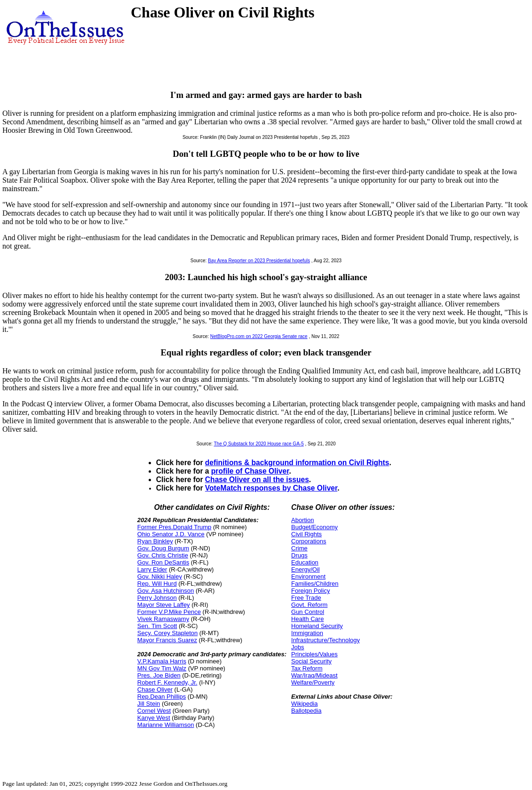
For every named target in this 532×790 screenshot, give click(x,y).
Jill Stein (149, 704)
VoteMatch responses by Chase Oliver (271, 488)
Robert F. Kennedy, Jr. (167, 682)
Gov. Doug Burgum (163, 548)
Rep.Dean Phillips (162, 697)
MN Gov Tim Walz (162, 668)
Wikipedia (304, 704)
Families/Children (315, 584)
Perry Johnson (157, 598)
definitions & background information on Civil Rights (297, 463)
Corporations (309, 541)
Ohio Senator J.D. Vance (171, 534)
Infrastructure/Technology (326, 640)
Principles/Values (314, 654)
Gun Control (308, 612)
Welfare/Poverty (313, 682)
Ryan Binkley (155, 541)
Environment (308, 576)
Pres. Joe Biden (159, 675)
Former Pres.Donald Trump (175, 527)
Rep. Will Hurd (157, 584)
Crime (299, 548)
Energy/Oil (306, 569)
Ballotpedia (306, 711)
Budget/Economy (314, 527)
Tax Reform (307, 668)
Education (305, 562)
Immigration (307, 633)
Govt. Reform (309, 605)
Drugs (299, 555)
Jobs (298, 647)
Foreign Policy (310, 591)
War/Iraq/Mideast (314, 675)
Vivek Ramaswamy (163, 619)
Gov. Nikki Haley (160, 576)
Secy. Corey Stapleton (167, 633)
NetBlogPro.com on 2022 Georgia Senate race (259, 336)
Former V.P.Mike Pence (169, 612)
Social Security (311, 661)
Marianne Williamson (166, 725)
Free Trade (306, 598)
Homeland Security (317, 626)
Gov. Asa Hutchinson (166, 591)
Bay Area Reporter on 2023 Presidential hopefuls (259, 261)
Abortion (302, 520)
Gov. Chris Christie (163, 555)
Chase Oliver (155, 689)
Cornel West (154, 711)
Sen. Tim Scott (157, 626)
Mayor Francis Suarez (167, 640)
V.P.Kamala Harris (162, 661)
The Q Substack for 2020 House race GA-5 (259, 444)
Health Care (307, 619)
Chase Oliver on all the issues (257, 480)
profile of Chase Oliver (250, 471)
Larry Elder (152, 569)
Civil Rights (306, 534)
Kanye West (154, 718)
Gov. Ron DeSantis (163, 562)
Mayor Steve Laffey (164, 605)
